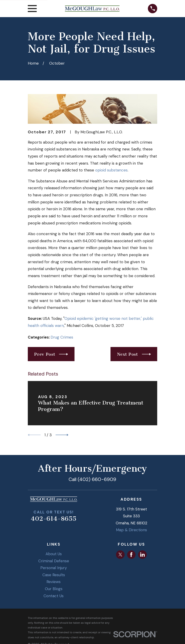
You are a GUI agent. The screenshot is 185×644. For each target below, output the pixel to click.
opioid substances (111, 170)
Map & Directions (131, 530)
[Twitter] (120, 555)
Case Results (54, 575)
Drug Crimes (62, 337)
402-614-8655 (54, 519)
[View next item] (62, 435)
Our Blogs (54, 589)
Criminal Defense (54, 561)
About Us (54, 554)
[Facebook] (131, 555)
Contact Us (54, 596)
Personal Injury (54, 568)
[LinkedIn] (142, 555)
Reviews (54, 582)
